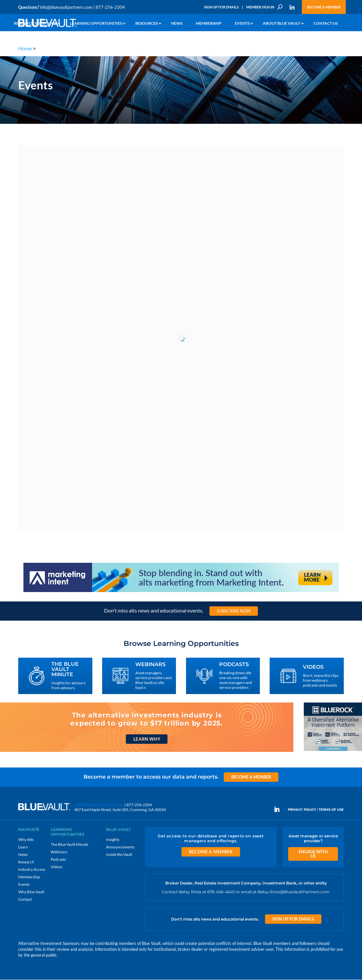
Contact (25, 899)
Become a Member (324, 7)
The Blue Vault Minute (69, 844)
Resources (147, 24)
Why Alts (26, 839)
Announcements (120, 847)
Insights (113, 839)
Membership (209, 24)
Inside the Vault (119, 854)
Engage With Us (313, 854)
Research (26, 862)
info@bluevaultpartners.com (66, 7)
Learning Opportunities (96, 24)
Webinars (59, 852)
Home (25, 48)
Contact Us (326, 24)
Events (242, 24)
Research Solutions (35, 24)
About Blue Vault (282, 24)
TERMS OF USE (331, 810)
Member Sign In (260, 7)
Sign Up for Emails (221, 7)
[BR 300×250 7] (333, 751)
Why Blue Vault (31, 892)
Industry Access (32, 869)
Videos (57, 867)
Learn (23, 847)
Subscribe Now (234, 611)
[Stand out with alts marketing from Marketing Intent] (181, 592)
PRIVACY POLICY (302, 810)
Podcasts (58, 859)
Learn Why (147, 739)
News (177, 24)
